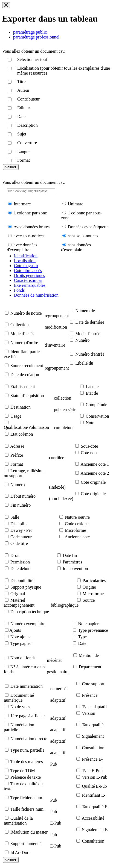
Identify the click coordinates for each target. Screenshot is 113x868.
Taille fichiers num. (27, 809)
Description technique (30, 612)
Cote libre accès (28, 271)
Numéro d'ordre (24, 343)
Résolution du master (29, 832)
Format (17, 464)
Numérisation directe (29, 739)
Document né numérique (19, 698)
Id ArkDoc (20, 853)
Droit (15, 555)
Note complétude (74, 425)
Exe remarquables (30, 285)
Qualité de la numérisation (18, 821)
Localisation (25, 261)
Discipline (19, 524)
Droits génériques (29, 275)
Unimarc (76, 204)
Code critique (77, 524)
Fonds (19, 290)
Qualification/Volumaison (26, 427)
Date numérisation (27, 686)
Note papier (89, 624)
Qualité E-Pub (94, 786)
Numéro (18, 485)
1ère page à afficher (28, 716)
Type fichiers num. (27, 798)
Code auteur (21, 537)
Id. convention (75, 569)
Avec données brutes (31, 227)
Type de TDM (23, 771)
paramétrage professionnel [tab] (36, 37)
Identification (26, 256)
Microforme (75, 530)
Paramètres (72, 562)
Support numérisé (26, 844)
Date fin (70, 555)
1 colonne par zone (30, 213)
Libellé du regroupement (69, 366)
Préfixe (17, 455)
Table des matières (27, 762)
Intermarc (22, 204)
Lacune (92, 387)
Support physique (26, 587)
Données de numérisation (36, 295)
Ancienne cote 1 (95, 464)
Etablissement (23, 387)
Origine (89, 587)
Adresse (17, 446)
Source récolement (27, 366)
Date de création (25, 375)
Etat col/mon (22, 434)
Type (82, 637)
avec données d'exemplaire (22, 247)
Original (18, 594)
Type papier (21, 643)
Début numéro (23, 496)
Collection (20, 325)
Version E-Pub (95, 777)
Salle (15, 517)
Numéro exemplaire (28, 624)
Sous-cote (89, 446)
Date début (20, 569)
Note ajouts (20, 637)
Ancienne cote (77, 537)
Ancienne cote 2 (95, 473)
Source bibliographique (73, 603)
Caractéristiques (28, 280)
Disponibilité (22, 581)
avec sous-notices (29, 236)
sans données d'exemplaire (76, 247)
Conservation (97, 416)
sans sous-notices (83, 236)
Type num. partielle (27, 750)
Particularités (94, 581)
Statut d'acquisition (27, 396)
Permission (20, 562)
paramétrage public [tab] (30, 32)
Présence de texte (26, 777)
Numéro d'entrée (90, 354)
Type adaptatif (94, 707)
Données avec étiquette (88, 227)
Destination (21, 407)
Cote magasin (26, 266)
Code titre (19, 543)
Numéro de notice (26, 313)
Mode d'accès (22, 334)
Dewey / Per (21, 530)
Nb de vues (20, 707)
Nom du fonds (23, 658)
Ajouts (15, 630)
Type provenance (93, 630)
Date (82, 643)
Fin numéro (21, 505)
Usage (16, 416)
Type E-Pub (92, 771)
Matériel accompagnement (19, 603)
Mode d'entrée (88, 334)
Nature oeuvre (77, 517)
